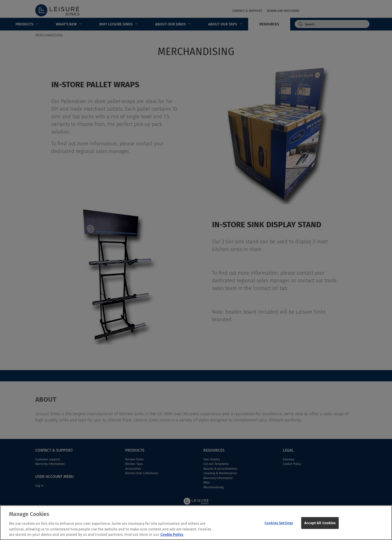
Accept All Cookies (320, 525)
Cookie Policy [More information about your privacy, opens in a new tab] (172, 537)
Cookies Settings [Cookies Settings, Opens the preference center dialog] (279, 525)
